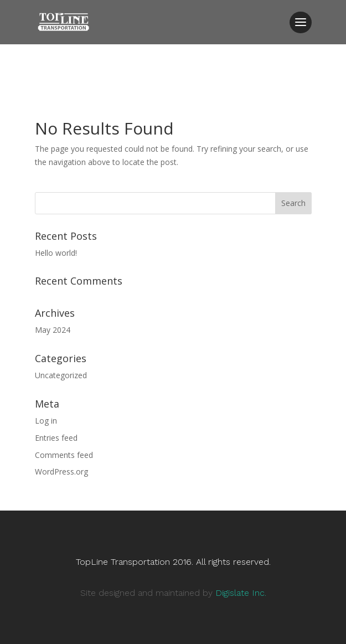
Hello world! (56, 253)
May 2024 (53, 330)
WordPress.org (61, 472)
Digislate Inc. (241, 593)
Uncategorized (61, 375)
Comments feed (64, 455)
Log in (46, 421)
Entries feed (56, 438)
